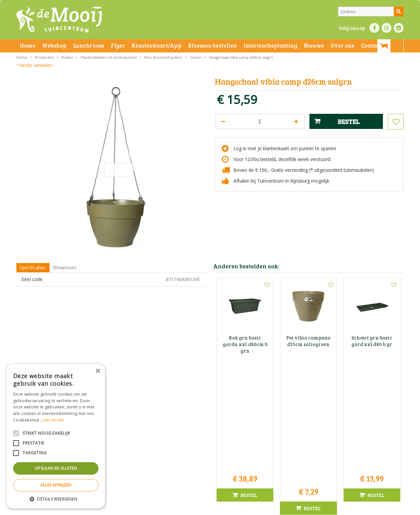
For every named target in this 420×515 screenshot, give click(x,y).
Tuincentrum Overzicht (340, 508)
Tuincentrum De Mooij (210, 423)
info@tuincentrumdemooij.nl (212, 450)
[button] (56, 499)
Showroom (65, 268)
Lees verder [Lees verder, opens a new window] (53, 420)
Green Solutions (301, 508)
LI (399, 28)
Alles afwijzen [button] (56, 485)
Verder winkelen (36, 65)
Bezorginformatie (161, 508)
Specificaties (33, 268)
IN (387, 28)
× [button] (98, 371)
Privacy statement (126, 508)
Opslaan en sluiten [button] (56, 468)
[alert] (56, 436)
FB (374, 28)
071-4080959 (212, 443)
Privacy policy (226, 508)
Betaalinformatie (195, 508)
